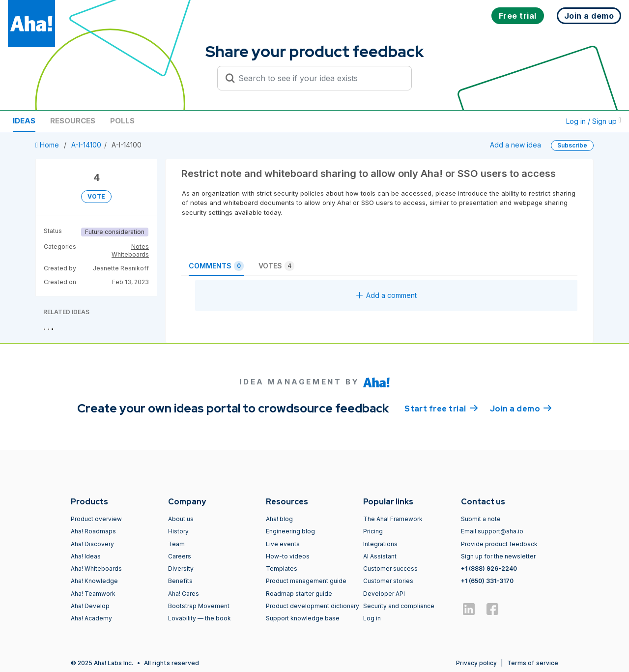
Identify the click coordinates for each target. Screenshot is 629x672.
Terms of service (533, 663)
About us (181, 519)
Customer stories (388, 581)
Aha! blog (279, 519)
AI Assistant (380, 556)
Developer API (384, 594)
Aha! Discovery (92, 544)
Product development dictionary (313, 606)
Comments (216, 266)
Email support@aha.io (492, 531)
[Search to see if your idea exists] (319, 78)
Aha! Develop (90, 606)
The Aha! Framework (393, 519)
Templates (282, 569)
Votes (276, 266)
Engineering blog (290, 531)
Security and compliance (399, 606)
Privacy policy (476, 663)
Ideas (24, 121)
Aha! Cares (184, 594)
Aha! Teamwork (93, 594)
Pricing (373, 531)
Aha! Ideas (86, 556)
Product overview (96, 519)
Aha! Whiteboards (96, 569)
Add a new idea (515, 145)
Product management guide (306, 581)
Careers (180, 556)
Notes (140, 247)
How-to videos (288, 556)
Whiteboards (130, 254)
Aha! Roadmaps (93, 531)
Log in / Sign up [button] (594, 121)
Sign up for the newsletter (498, 556)
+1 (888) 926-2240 (489, 569)
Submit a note (481, 519)
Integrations (380, 544)
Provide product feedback (499, 544)
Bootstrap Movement (199, 606)
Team (176, 544)
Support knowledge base (303, 618)
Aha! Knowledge (94, 581)
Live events (283, 544)
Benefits (180, 581)
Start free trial (441, 408)
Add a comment (386, 295)
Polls (122, 121)
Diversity (181, 569)
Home (48, 145)
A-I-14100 (86, 145)
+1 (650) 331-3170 (487, 581)
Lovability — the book (200, 618)
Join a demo (521, 408)
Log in (372, 618)
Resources (73, 121)
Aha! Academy (91, 618)
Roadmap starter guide (299, 594)
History (178, 531)
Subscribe (572, 145)
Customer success (390, 569)
